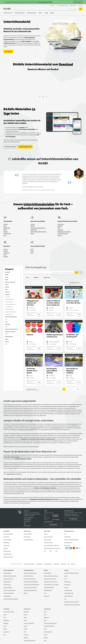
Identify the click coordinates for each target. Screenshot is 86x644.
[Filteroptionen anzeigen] (81, 273)
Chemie (33, 226)
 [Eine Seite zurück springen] (40, 97)
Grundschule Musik (9, 307)
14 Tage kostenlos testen (25, 147)
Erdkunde (60, 226)
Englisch (6, 251)
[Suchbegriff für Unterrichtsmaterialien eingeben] (50, 273)
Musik (5, 230)
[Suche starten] (81, 9)
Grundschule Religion (9, 309)
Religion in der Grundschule (27, 430)
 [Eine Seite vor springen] (46, 97)
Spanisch (6, 257)
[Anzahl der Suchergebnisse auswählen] (76, 283)
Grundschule (8, 297)
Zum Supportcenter (73, 519)
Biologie (33, 224)
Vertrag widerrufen (53, 525)
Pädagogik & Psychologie (64, 232)
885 (78, 389)
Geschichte (60, 230)
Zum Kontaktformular (48, 522)
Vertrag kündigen (27, 525)
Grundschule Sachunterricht (11, 312)
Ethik (59, 228)
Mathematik (7, 228)
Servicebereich (27, 522)
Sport (5, 235)
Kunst (5, 226)
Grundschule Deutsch (9, 299)
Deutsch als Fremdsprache (10, 282)
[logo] (7, 9)
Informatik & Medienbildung (38, 228)
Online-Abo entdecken (10, 147)
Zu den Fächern (8, 52)
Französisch (6, 253)
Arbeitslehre (61, 224)
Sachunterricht (7, 233)
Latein (5, 255)
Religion (6, 232)
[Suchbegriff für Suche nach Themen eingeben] (46, 9)
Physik (32, 233)
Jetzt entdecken (78, 2)
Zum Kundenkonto (27, 520)
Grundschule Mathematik (10, 304)
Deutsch (6, 224)
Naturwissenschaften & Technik (38, 232)
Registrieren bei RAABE (28, 518)
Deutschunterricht (57, 428)
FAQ (25, 523)
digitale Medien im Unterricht (14, 474)
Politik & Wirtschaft (63, 233)
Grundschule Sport (9, 314)
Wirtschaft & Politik (36, 428)
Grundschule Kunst (9, 302)
